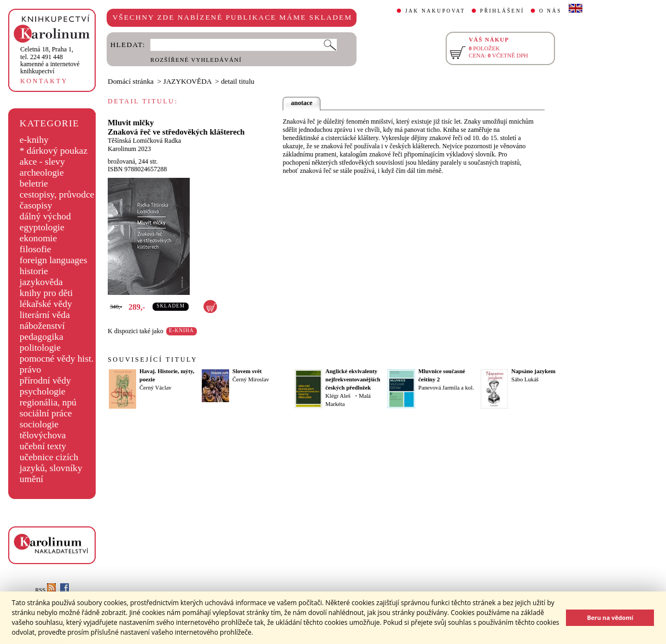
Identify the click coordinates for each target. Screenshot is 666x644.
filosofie (36, 249)
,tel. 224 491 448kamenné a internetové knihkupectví (50, 60)
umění (31, 479)
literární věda (45, 315)
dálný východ (45, 216)
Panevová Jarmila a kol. (446, 388)
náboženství (42, 326)
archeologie (42, 173)
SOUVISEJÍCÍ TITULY (153, 359)
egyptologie (42, 227)
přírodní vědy (45, 381)
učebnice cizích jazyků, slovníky (51, 463)
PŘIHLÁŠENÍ (502, 11)
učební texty (43, 446)
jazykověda (41, 282)
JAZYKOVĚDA (188, 81)
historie (34, 271)
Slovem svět (247, 371)
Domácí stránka (131, 81)
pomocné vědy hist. (57, 359)
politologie (40, 348)
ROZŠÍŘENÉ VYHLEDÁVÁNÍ (196, 60)
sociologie (39, 424)
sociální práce (46, 413)
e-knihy (34, 140)
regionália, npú (48, 402)
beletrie (34, 184)
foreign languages (54, 260)
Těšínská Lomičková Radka (144, 141)
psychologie (43, 391)
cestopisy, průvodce (57, 195)
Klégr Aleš (338, 396)
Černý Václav (156, 388)
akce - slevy (42, 162)
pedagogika (42, 337)
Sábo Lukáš (525, 379)
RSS (45, 590)
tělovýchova (43, 435)
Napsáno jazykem (533, 371)
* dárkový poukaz (54, 151)
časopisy (36, 205)
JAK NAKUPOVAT (435, 11)
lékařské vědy (46, 304)
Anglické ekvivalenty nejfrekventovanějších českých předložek (353, 379)
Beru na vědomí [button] (610, 617)
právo (30, 370)
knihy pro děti (46, 293)
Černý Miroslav (251, 379)
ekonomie (38, 238)
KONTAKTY (44, 81)
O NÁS (550, 11)
